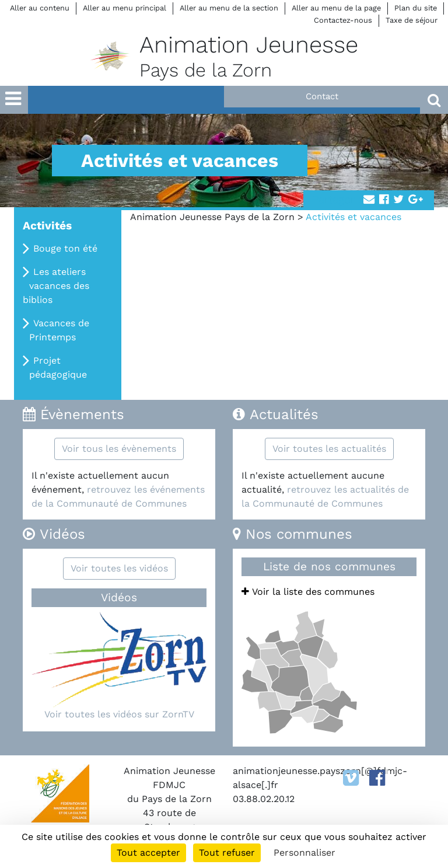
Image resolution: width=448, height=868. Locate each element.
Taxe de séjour (412, 20)
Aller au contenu (40, 8)
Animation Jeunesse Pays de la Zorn (212, 217)
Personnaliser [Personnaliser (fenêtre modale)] (304, 853)
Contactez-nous (343, 20)
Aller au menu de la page (336, 8)
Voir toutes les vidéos (119, 568)
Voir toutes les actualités (329, 449)
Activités (47, 226)
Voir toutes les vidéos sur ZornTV (119, 714)
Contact (322, 96)
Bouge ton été (65, 248)
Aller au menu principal (125, 8)
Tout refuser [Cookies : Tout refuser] (227, 853)
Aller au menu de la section (229, 8)
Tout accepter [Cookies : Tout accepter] (148, 853)
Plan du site (416, 8)
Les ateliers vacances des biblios (56, 286)
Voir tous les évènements (119, 449)
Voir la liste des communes (308, 592)
